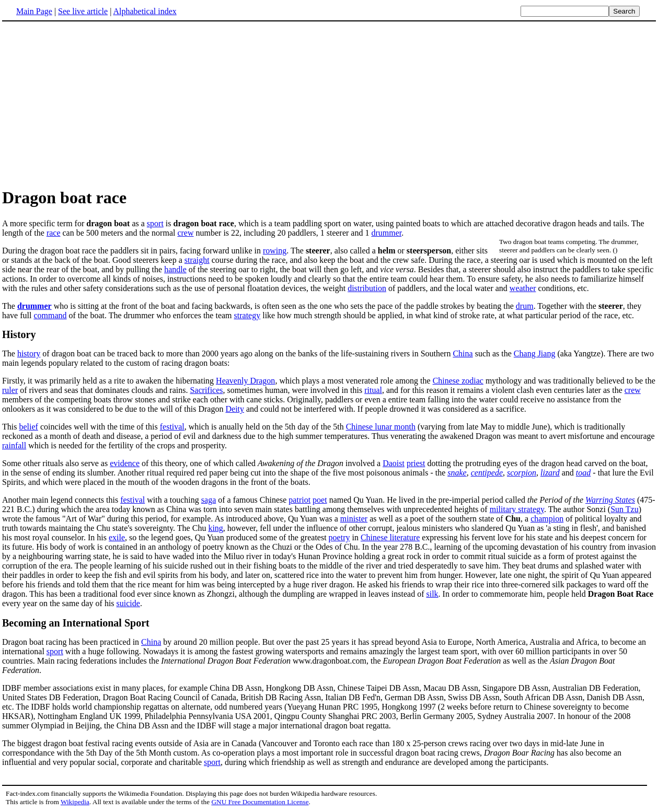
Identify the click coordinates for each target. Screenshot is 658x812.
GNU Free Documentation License (260, 802)
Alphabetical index (145, 11)
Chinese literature (390, 537)
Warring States (610, 500)
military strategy (517, 509)
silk (432, 594)
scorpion (522, 473)
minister (354, 519)
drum (525, 306)
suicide (128, 603)
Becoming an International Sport (76, 623)
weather (523, 288)
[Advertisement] (90, 104)
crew (185, 233)
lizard (550, 473)
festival (172, 427)
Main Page (34, 11)
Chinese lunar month (381, 427)
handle (175, 269)
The (10, 353)
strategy (247, 315)
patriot (299, 500)
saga (209, 500)
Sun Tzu (624, 509)
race (54, 233)
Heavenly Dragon (245, 381)
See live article (83, 11)
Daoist (394, 463)
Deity (235, 409)
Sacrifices (206, 390)
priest (416, 463)
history (29, 353)
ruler (10, 390)
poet (320, 500)
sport (155, 223)
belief (28, 427)
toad (583, 473)
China (463, 353)
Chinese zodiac (458, 381)
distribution (367, 288)
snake (457, 473)
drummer (386, 233)
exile (117, 537)
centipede (487, 473)
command (50, 315)
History (19, 334)
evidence (125, 463)
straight (197, 260)
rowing (275, 251)
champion (547, 519)
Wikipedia (75, 802)
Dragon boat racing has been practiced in (72, 642)
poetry (339, 537)
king (215, 528)
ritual (373, 390)
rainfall (14, 445)
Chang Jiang (535, 353)
